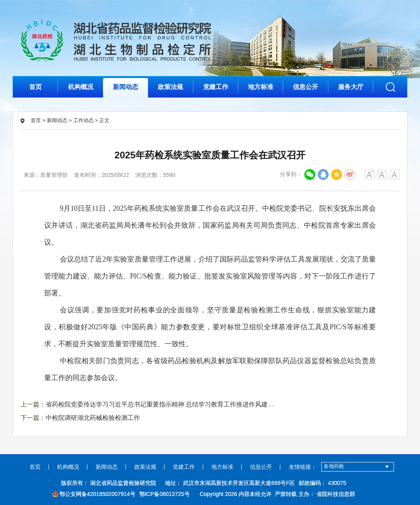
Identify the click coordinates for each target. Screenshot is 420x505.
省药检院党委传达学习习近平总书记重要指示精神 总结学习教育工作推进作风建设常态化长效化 (179, 404)
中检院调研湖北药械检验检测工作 (93, 418)
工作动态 (83, 120)
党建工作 (216, 87)
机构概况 (81, 87)
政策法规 (170, 87)
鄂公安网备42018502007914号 (94, 494)
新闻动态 (126, 87)
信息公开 (305, 87)
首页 (35, 87)
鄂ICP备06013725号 (165, 494)
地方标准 (261, 87)
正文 (104, 120)
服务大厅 (351, 87)
